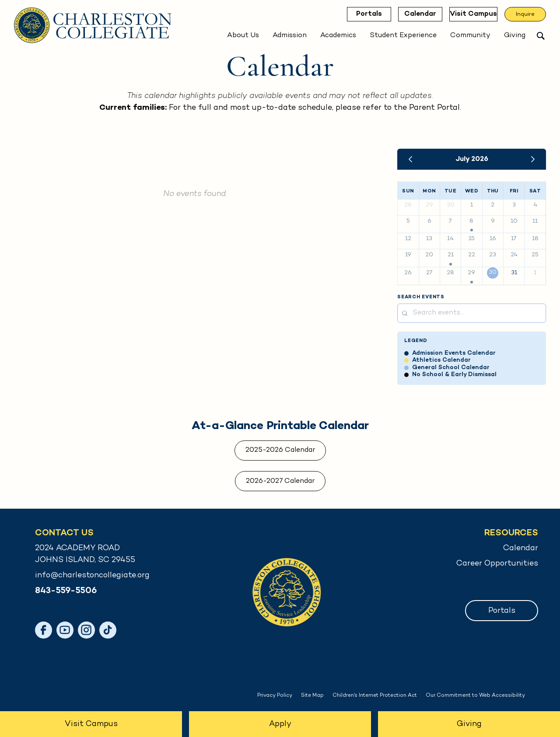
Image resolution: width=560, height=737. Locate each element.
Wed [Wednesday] (472, 191)
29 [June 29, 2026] (429, 205)
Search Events (421, 297)
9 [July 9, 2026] (493, 221)
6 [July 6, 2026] (429, 221)
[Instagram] (86, 630)
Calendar (416, 14)
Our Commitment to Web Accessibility (475, 696)
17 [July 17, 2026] (514, 239)
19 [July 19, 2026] (408, 255)
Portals (365, 14)
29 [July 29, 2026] (471, 273)
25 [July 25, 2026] (535, 255)
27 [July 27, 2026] (429, 273)
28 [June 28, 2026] (408, 205)
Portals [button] (502, 611)
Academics (338, 36)
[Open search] (541, 36)
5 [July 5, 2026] (408, 221)
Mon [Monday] (429, 191)
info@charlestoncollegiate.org (92, 575)
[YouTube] (65, 630)
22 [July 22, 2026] (472, 255)
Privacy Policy (275, 696)
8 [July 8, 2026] (471, 221)
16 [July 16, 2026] (493, 239)
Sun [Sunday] (408, 191)
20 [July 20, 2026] (429, 255)
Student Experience (403, 36)
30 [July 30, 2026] (493, 272)
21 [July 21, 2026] (451, 255)
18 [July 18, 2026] (535, 239)
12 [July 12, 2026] (408, 239)
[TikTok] (108, 630)
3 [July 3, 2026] (514, 205)
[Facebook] (44, 630)
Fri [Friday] (514, 191)
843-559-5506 (66, 591)
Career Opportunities (497, 564)
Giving (515, 36)
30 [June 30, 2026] (451, 205)
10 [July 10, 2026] (514, 221)
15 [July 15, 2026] (472, 239)
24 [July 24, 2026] (514, 255)
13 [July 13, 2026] (429, 239)
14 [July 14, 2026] (450, 239)
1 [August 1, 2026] (535, 273)
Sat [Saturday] (535, 191)
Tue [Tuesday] (450, 191)
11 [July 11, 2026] (535, 221)
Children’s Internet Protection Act (375, 696)
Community (470, 36)
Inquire (525, 14)
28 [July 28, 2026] (450, 273)
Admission (290, 36)
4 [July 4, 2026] (535, 205)
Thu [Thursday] (493, 191)
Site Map (312, 696)
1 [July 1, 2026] (472, 205)
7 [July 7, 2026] (450, 221)
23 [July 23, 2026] (493, 255)
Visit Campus (471, 14)
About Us (243, 36)
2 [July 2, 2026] (493, 205)
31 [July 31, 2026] (514, 273)
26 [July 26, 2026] (408, 273)
